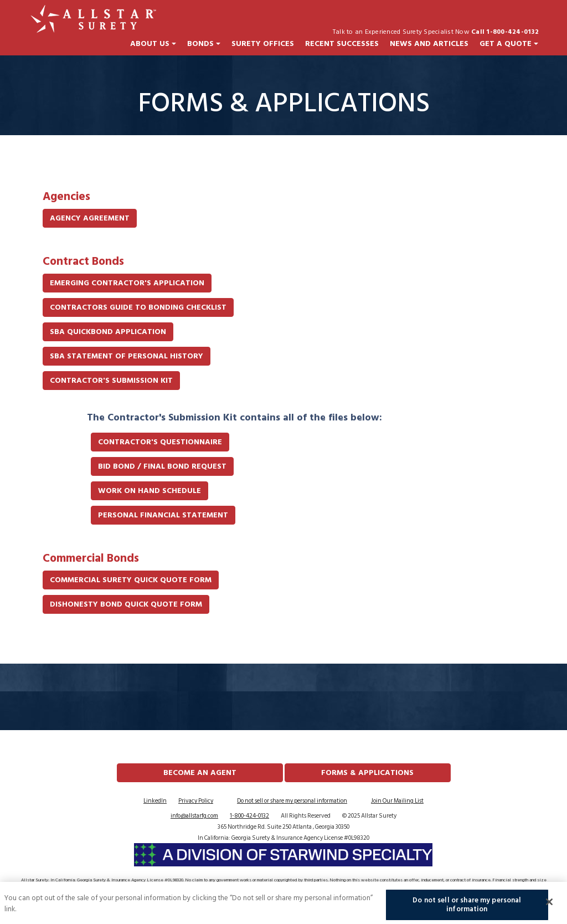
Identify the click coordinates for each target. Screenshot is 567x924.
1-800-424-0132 (249, 816)
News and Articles (429, 44)
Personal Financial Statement (163, 515)
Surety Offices (263, 44)
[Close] (549, 905)
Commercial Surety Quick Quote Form (131, 580)
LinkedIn (155, 801)
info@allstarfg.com (194, 816)
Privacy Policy (196, 801)
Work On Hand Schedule (150, 491)
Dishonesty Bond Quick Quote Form (126, 604)
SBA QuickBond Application (108, 332)
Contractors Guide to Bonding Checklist (138, 307)
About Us (153, 44)
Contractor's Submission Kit (111, 380)
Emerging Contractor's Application (127, 283)
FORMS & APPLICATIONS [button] (367, 772)
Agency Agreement (90, 218)
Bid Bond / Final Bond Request (162, 466)
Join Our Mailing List (397, 801)
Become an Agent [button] (200, 772)
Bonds (204, 44)
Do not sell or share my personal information (292, 801)
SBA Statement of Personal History (127, 356)
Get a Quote (509, 44)
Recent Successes (342, 44)
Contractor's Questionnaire (160, 442)
